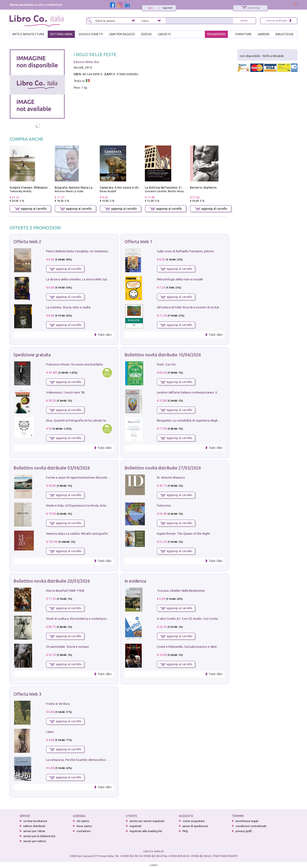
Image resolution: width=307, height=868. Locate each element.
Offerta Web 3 (27, 694)
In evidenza (135, 581)
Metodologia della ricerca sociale (180, 279)
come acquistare (194, 821)
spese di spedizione (195, 826)
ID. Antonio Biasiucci (171, 477)
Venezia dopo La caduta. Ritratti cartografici (77, 533)
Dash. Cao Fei (166, 364)
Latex (50, 732)
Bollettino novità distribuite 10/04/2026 (163, 355)
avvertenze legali (247, 821)
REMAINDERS (216, 34)
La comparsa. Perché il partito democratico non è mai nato (87, 760)
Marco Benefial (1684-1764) (65, 590)
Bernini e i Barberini (203, 188)
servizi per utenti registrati (147, 821)
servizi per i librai (34, 831)
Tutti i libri (105, 335)
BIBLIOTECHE (285, 34)
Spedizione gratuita (32, 355)
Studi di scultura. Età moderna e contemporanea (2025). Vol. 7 (89, 619)
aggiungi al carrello (30, 209)
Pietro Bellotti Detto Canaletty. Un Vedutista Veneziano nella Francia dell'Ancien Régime (107, 251)
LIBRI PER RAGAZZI (122, 34)
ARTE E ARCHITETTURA (28, 34)
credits (154, 865)
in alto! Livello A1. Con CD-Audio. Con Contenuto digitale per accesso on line (210, 619)
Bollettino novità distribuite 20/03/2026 (52, 581)
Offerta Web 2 (27, 242)
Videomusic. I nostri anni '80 (65, 392)
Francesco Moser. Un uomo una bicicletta (74, 364)
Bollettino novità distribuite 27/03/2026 (163, 468)
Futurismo (164, 505)
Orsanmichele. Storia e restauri (68, 647)
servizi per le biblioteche (39, 836)
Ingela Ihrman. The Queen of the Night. (184, 533)
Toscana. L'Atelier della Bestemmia (181, 590)
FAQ (185, 831)
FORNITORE (243, 34)
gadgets (164, 34)
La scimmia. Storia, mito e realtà (68, 307)
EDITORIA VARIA (61, 34)
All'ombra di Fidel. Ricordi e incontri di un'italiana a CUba (196, 307)
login (151, 8)
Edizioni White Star (86, 62)
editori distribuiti (34, 826)
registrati (168, 8)
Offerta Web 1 (138, 242)
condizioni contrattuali (251, 826)
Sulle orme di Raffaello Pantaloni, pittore (185, 251)
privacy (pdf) (244, 831)
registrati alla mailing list (146, 831)
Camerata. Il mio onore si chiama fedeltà (127, 188)
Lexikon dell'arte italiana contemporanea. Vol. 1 (190, 392)
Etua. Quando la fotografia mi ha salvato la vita (79, 420)
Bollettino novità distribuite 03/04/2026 (52, 468)
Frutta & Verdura (58, 704)
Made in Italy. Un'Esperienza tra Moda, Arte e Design (83, 505)
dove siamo (84, 826)
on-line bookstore (35, 821)
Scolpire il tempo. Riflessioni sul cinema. (36, 188)
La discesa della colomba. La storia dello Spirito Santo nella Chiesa (92, 279)
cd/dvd (146, 34)
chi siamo (83, 821)
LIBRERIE (264, 34)
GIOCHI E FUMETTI (91, 34)
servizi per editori (35, 841)
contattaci (84, 831)
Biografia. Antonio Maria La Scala (77, 188)
